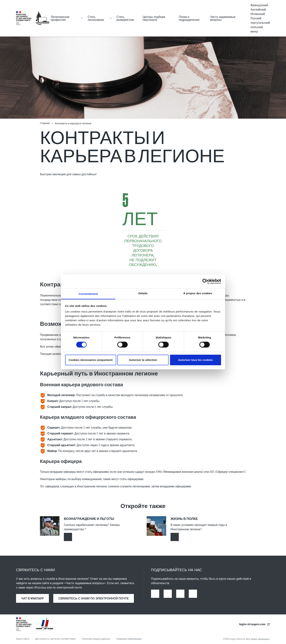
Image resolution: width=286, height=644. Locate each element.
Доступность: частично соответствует (56, 639)
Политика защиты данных (96, 639)
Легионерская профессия (60, 18)
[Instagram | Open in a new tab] (168, 594)
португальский (260, 23)
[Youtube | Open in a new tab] (180, 594)
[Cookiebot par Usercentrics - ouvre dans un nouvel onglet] (205, 281)
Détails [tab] (143, 293)
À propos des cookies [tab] (198, 293)
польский (257, 27)
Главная (45, 123)
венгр (254, 31)
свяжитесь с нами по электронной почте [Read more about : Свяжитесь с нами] (93, 598)
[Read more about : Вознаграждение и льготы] (68, 537)
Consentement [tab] (88, 294)
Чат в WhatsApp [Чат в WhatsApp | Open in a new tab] (32, 598)
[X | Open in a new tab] (193, 594)
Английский (258, 9)
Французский (259, 5)
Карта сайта (23, 639)
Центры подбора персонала (154, 18)
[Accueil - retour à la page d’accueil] (42, 18)
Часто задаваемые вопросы (223, 18)
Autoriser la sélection (143, 360)
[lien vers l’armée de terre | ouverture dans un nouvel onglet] (45, 624)
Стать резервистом (125, 18)
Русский (256, 18)
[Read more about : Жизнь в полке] (175, 537)
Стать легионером (96, 18)
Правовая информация (129, 639)
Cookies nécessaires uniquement (91, 360)
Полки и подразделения (189, 18)
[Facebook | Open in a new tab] (155, 594)
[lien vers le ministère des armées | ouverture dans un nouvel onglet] (24, 18)
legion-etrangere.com (252, 624)
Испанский (258, 14)
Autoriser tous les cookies (195, 360)
